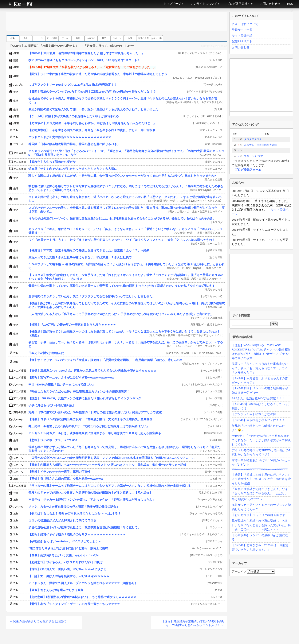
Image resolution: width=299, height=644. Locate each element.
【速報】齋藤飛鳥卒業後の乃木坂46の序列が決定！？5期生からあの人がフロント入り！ (193, 623)
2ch (25, 38)
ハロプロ (91, 38)
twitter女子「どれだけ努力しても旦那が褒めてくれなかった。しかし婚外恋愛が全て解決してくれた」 (261, 440)
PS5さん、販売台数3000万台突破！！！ (258, 398)
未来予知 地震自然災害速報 (260, 145)
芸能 (78, 38)
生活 (130, 38)
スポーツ (117, 38)
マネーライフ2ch (254, 156)
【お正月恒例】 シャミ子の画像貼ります (259, 515)
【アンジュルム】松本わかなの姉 (254, 414)
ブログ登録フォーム (248, 170)
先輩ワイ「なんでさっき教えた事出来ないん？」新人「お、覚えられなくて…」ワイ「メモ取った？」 (260, 368)
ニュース (39, 38)
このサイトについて (204, 4)
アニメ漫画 (52, 38)
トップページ (172, 4)
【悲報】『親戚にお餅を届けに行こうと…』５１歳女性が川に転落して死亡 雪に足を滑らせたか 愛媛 (261, 479)
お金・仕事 (156, 38)
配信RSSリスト (242, 41)
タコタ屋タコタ (253, 139)
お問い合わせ (269, 4)
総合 (13, 38)
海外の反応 (143, 38)
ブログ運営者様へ (239, 4)
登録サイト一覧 (242, 30)
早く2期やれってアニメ (247, 499)
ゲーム (65, 38)
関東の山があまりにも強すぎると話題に (38, 621)
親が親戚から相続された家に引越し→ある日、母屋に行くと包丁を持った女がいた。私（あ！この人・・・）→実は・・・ (261, 525)
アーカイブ (239, 572)
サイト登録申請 (242, 36)
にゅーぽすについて (245, 24)
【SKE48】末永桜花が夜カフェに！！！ (258, 420)
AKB (104, 38)
